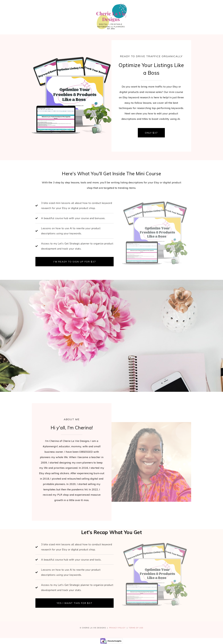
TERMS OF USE (136, 628)
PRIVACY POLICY (117, 628)
